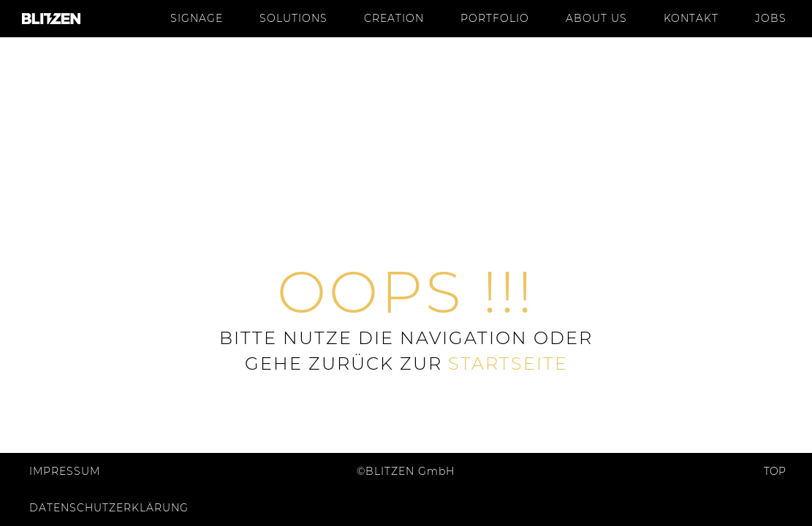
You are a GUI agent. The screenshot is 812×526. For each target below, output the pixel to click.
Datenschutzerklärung (109, 508)
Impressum (65, 471)
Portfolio (495, 18)
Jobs (771, 18)
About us (596, 18)
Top (780, 471)
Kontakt (691, 18)
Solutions (293, 18)
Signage (197, 18)
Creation (394, 18)
